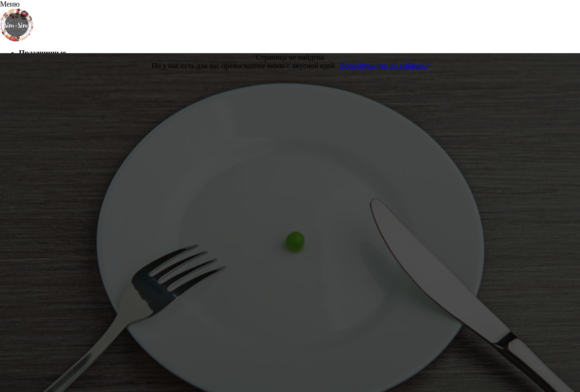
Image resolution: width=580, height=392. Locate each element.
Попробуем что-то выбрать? (384, 66)
